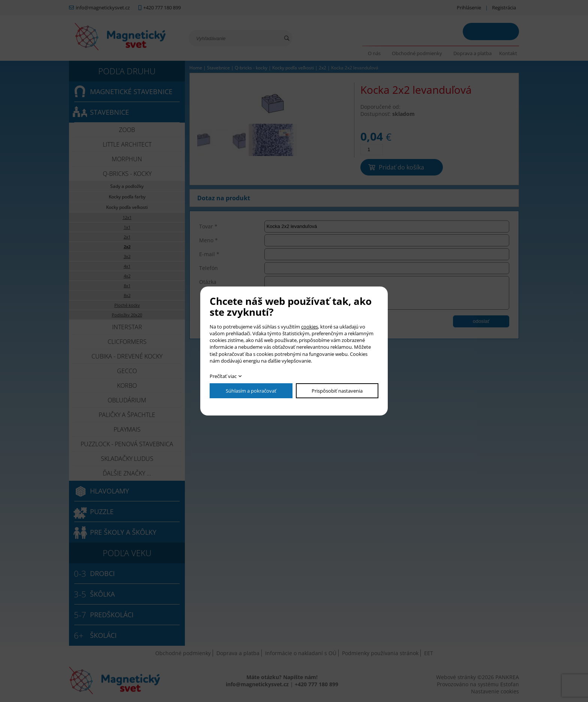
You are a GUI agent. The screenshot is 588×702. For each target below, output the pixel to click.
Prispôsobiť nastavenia (337, 391)
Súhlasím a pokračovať (251, 391)
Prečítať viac (223, 376)
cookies (310, 327)
